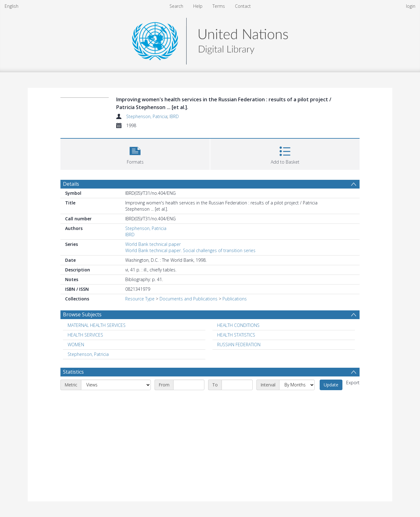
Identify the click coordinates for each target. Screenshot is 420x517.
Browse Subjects (82, 314)
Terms (219, 6)
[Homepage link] (210, 39)
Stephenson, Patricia (147, 116)
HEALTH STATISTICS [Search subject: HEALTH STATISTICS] (236, 335)
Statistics (73, 372)
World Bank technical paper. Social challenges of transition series (190, 250)
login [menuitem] (411, 6)
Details (71, 184)
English (12, 6)
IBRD (174, 116)
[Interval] (297, 385)
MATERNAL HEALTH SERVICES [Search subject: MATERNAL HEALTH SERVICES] (97, 325)
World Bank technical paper (153, 244)
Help (198, 6)
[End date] (237, 385)
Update (331, 385)
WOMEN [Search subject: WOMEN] (76, 345)
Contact (243, 6)
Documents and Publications (189, 299)
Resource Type (140, 299)
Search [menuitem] (176, 6)
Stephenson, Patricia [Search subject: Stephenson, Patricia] (88, 354)
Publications (235, 299)
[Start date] (189, 385)
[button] (135, 153)
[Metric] (116, 385)
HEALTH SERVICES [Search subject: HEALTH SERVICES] (85, 335)
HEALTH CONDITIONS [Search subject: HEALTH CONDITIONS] (238, 325)
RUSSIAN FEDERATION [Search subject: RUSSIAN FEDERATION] (239, 345)
